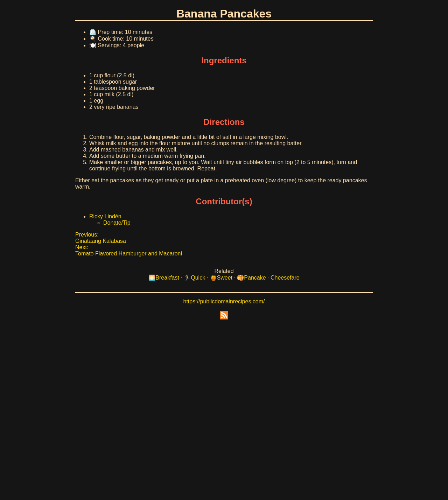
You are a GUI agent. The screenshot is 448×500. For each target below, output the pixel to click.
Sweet (225, 278)
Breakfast (167, 278)
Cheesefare (285, 278)
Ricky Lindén (105, 216)
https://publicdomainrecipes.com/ (224, 301)
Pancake (255, 278)
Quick (198, 278)
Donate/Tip (117, 223)
